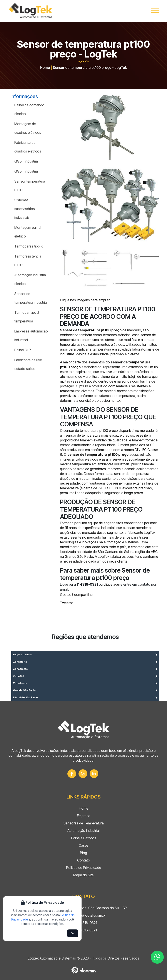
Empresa (84, 816)
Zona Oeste (20, 669)
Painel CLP (23, 350)
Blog (83, 853)
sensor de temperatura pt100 (86, 431)
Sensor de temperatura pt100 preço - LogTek (90, 68)
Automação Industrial (83, 831)
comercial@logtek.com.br (84, 915)
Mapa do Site (83, 875)
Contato (84, 860)
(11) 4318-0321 (84, 923)
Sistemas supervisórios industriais (25, 209)
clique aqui (112, 584)
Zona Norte (20, 662)
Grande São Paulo (24, 690)
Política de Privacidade (84, 868)
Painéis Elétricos (84, 838)
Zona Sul (18, 676)
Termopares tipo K (29, 246)
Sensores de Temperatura (84, 823)
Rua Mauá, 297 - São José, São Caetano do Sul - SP (84, 908)
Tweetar (66, 603)
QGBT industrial (26, 161)
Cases (84, 845)
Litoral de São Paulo (25, 697)
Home (45, 68)
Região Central (23, 654)
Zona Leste (20, 683)
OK (73, 933)
